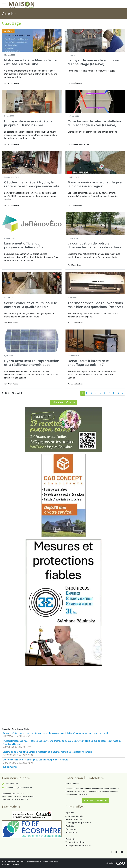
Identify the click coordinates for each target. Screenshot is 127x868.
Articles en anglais (74, 816)
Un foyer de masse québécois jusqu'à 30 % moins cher (28, 123)
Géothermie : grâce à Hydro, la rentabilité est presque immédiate (32, 184)
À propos (70, 813)
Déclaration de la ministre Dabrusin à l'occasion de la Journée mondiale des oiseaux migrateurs (47, 752)
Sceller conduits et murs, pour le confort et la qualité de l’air (31, 305)
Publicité (70, 826)
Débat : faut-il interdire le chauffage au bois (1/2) (88, 363)
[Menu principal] (4, 4)
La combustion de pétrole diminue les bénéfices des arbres (94, 245)
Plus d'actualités (10, 767)
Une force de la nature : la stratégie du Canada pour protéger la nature (35, 760)
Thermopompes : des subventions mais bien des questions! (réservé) (95, 305)
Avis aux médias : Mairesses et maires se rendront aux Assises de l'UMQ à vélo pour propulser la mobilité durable (56, 733)
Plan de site (71, 839)
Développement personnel (78, 823)
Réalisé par (111, 863)
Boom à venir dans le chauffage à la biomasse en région (95, 184)
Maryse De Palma (74, 819)
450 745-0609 (12, 784)
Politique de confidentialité (78, 845)
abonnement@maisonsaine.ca (19, 788)
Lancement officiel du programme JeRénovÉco (24, 245)
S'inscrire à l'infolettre (63, 402)
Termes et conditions (75, 842)
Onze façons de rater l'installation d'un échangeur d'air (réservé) (95, 123)
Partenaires (71, 829)
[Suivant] (123, 393)
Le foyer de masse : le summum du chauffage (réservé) (93, 62)
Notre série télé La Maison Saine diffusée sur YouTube (30, 62)
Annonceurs (71, 832)
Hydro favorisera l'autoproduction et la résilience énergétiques (32, 363)
